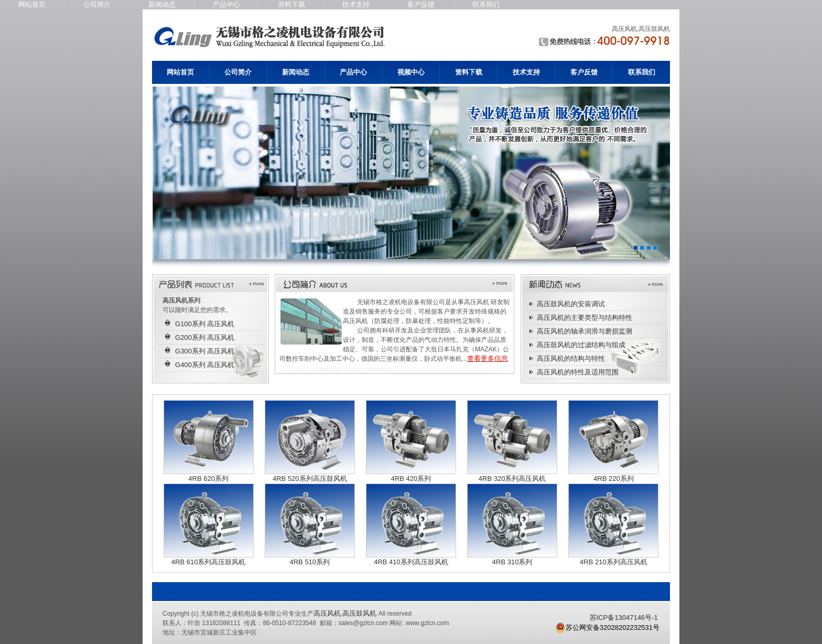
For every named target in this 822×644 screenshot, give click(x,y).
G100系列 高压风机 (205, 324)
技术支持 (356, 4)
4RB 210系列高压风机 (614, 562)
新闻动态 (162, 4)
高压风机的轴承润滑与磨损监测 (585, 331)
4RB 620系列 (208, 479)
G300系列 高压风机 (205, 351)
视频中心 (411, 72)
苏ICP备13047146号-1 (624, 618)
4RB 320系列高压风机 (512, 479)
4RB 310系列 (512, 562)
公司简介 (97, 4)
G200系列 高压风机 (205, 337)
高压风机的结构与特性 (571, 358)
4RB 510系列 (310, 562)
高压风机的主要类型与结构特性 (585, 318)
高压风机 (327, 613)
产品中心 (226, 4)
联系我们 (486, 4)
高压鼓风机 (359, 613)
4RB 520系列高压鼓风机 (310, 479)
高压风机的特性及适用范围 (578, 372)
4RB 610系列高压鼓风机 (209, 562)
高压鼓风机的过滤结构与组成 (581, 345)
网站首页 (32, 4)
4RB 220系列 (614, 479)
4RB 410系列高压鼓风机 (411, 562)
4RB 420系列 (411, 479)
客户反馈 (421, 4)
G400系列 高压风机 (205, 365)
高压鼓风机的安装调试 (571, 304)
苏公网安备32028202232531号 (607, 628)
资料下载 (291, 4)
